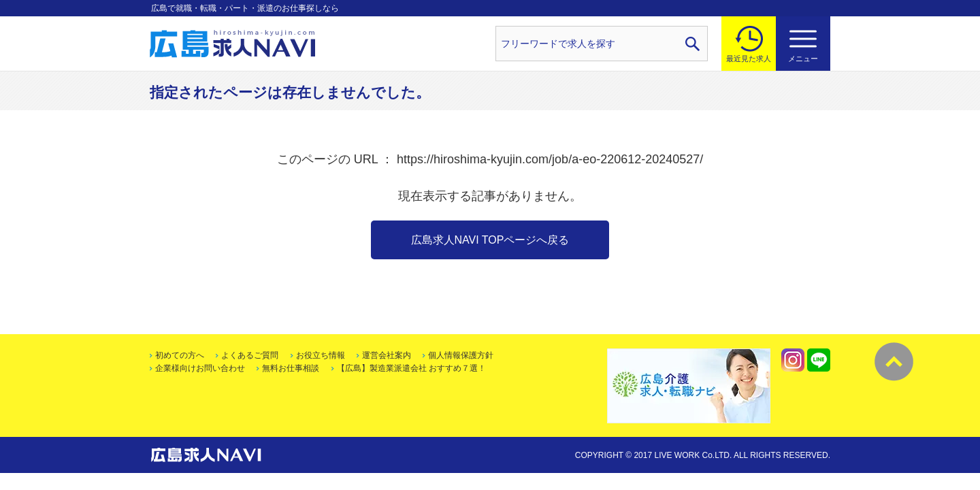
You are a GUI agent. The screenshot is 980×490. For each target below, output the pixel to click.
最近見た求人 (749, 59)
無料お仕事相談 (291, 368)
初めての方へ (180, 355)
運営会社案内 (387, 355)
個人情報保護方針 (461, 355)
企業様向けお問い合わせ (200, 368)
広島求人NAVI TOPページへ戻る (490, 240)
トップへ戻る (894, 362)
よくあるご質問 (250, 355)
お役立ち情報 (321, 355)
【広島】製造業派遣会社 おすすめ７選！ (411, 368)
